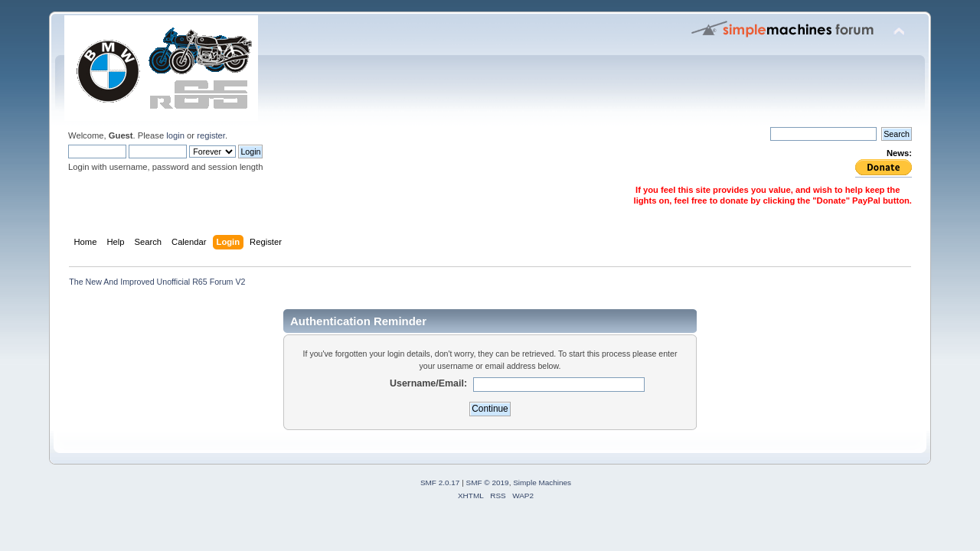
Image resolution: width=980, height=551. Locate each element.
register (211, 135)
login (175, 135)
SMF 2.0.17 (440, 483)
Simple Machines (542, 483)
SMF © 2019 (488, 483)
